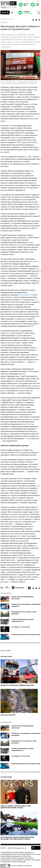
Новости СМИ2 (6, 651)
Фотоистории (6, 656)
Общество (4, 22)
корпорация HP (25, 295)
